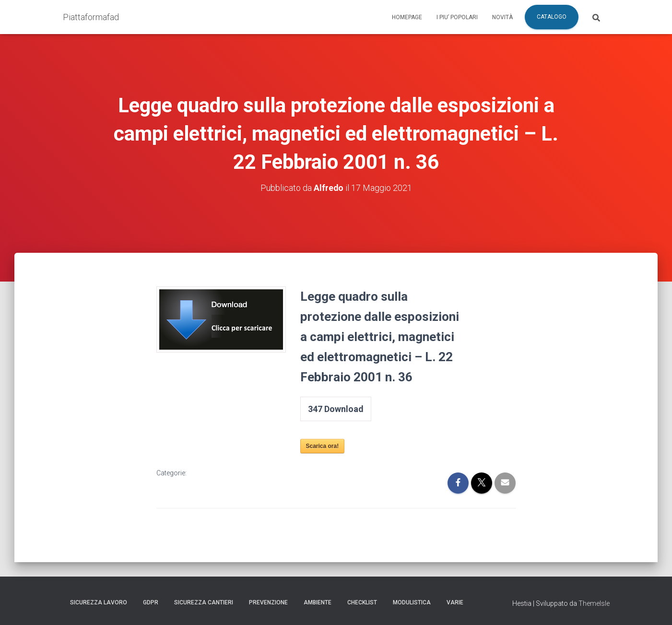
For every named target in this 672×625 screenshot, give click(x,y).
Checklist (362, 602)
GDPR (151, 602)
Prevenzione (268, 602)
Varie (455, 602)
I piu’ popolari (457, 17)
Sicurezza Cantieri (204, 602)
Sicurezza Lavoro (99, 602)
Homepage (407, 17)
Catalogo (552, 17)
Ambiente (318, 602)
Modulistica (412, 602)
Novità (502, 17)
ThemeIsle (594, 603)
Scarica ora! (323, 446)
